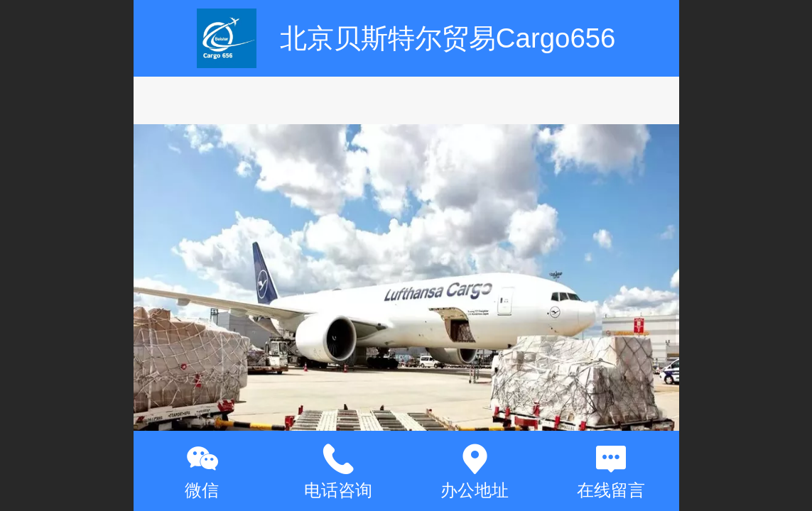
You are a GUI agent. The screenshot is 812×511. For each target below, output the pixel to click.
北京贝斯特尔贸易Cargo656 (448, 38)
